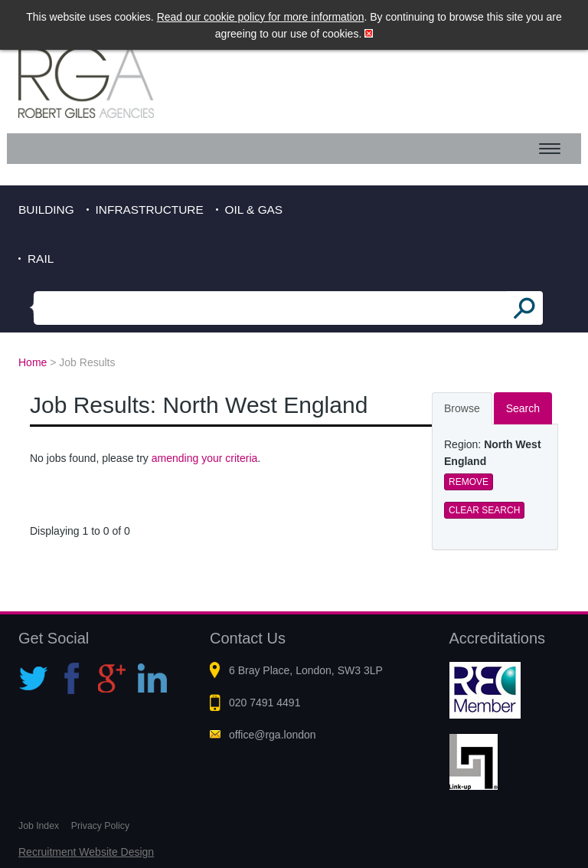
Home (33, 362)
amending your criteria (205, 458)
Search (523, 408)
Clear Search (484, 510)
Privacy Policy (100, 826)
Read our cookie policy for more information (261, 17)
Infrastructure (150, 210)
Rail (41, 259)
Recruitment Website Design (86, 852)
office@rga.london (273, 735)
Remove (469, 482)
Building (46, 210)
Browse (462, 408)
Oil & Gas (254, 210)
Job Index (39, 826)
